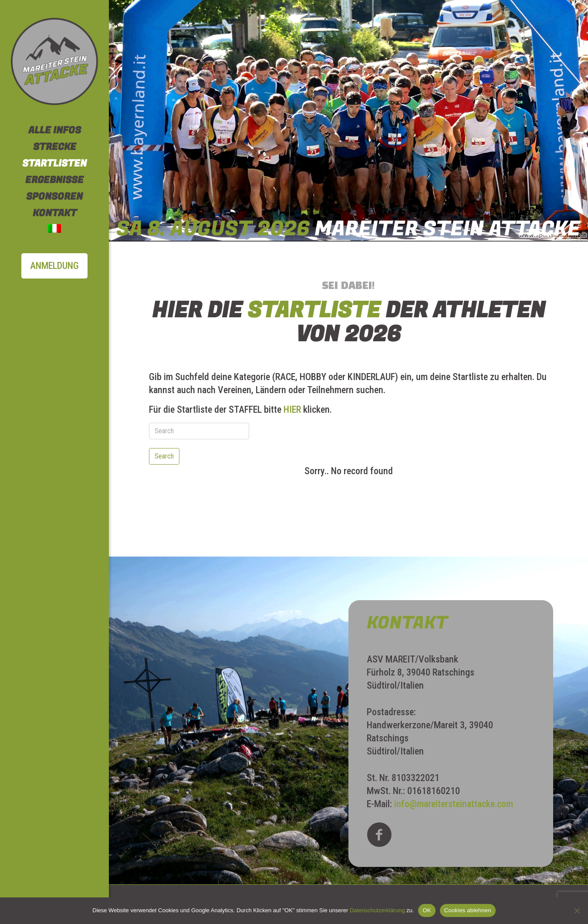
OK (427, 910)
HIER (292, 409)
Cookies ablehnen (468, 910)
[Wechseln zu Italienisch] (54, 230)
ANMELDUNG (54, 266)
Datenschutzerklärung (377, 910)
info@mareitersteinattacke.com (454, 804)
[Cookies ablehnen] (577, 910)
